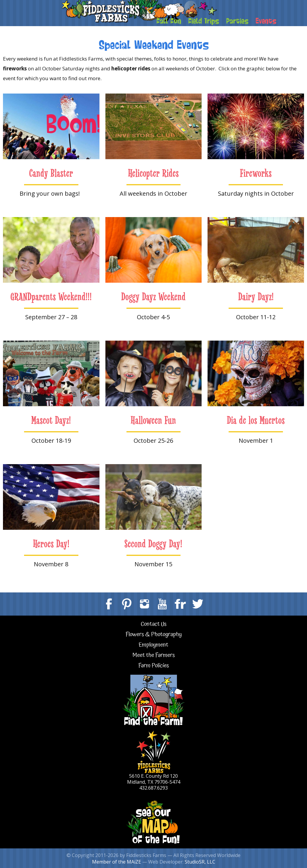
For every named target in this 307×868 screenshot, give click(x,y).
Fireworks (256, 173)
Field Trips (204, 21)
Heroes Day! (51, 544)
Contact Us (154, 624)
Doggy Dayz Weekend (153, 297)
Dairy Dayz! (256, 297)
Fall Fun (169, 21)
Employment (153, 645)
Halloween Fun (153, 420)
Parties (237, 21)
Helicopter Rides (153, 173)
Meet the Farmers (154, 656)
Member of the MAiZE (117, 862)
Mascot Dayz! (51, 420)
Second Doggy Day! (153, 544)
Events (266, 21)
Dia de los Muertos (256, 420)
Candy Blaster (51, 173)
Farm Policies (154, 666)
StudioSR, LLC (200, 862)
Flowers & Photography (154, 635)
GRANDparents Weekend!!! (51, 297)
